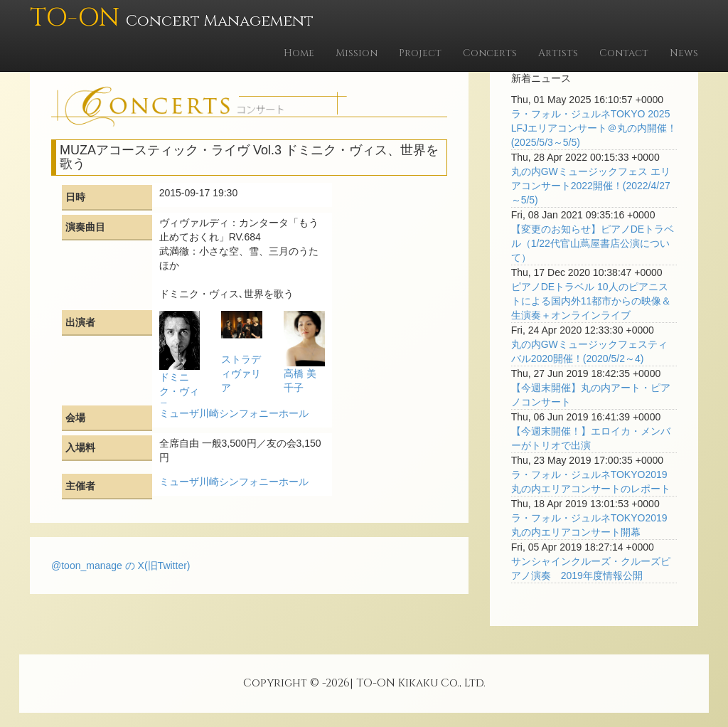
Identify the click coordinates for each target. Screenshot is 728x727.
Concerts (490, 53)
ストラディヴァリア (241, 373)
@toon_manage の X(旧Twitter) (121, 566)
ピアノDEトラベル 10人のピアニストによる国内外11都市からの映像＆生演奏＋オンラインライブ (591, 301)
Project (420, 53)
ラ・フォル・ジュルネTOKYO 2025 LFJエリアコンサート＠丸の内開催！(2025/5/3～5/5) (594, 128)
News (684, 53)
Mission (357, 53)
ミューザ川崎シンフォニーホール (234, 413)
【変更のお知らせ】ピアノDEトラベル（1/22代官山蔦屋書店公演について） (593, 243)
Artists (558, 53)
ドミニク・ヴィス (179, 391)
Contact (624, 53)
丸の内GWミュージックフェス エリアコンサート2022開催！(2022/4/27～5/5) (591, 186)
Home (299, 53)
